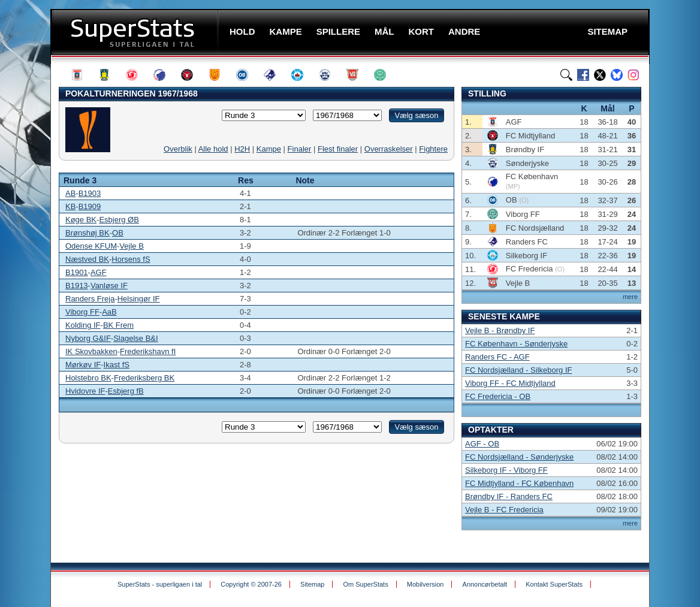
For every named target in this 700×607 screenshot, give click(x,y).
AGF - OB (482, 444)
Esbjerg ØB (119, 220)
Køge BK (81, 220)
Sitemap (312, 584)
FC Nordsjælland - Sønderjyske (519, 457)
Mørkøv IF (83, 365)
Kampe (269, 149)
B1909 (90, 206)
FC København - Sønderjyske (516, 344)
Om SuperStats (365, 584)
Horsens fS (131, 259)
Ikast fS (117, 365)
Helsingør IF (139, 299)
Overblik (178, 149)
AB (70, 193)
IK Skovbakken (91, 351)
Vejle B (131, 246)
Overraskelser (389, 149)
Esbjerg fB (126, 391)
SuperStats (136, 32)
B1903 (90, 193)
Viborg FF (82, 312)
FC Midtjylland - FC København (519, 483)
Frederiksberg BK (144, 378)
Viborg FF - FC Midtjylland (510, 383)
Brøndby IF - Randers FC (509, 496)
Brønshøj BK (87, 233)
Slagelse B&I (135, 338)
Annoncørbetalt (485, 584)
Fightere (433, 149)
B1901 (77, 272)
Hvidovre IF (85, 391)
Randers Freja (90, 299)
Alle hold (213, 149)
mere (630, 297)
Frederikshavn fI (148, 351)
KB (70, 206)
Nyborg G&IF (88, 338)
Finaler (300, 149)
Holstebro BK (88, 378)
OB (118, 233)
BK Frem (118, 325)
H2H (242, 149)
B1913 (77, 286)
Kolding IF (83, 325)
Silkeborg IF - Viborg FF (506, 470)
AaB (109, 312)
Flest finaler (338, 149)
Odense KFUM (91, 246)
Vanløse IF (109, 286)
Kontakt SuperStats (554, 584)
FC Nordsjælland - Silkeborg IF (518, 370)
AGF (99, 272)
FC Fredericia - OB (498, 396)
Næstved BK (87, 259)
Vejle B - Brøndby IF (500, 330)
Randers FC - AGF (497, 357)
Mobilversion (426, 584)
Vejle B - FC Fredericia (504, 510)
